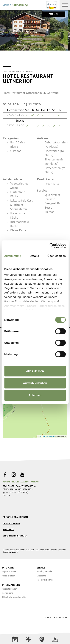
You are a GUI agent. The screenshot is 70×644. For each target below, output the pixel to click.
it (48, 616)
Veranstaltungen (10, 588)
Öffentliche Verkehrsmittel (14, 596)
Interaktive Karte (45, 579)
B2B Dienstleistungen (15, 535)
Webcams (41, 575)
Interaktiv (8, 567)
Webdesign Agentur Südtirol (7, 617)
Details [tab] (34, 256)
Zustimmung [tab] (13, 256)
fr (66, 616)
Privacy (54, 549)
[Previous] (5, 58)
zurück (50, 14)
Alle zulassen (35, 371)
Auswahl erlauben (35, 383)
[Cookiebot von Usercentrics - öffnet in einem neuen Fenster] (50, 246)
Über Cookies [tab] (57, 256)
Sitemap (63, 549)
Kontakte (8, 528)
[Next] (65, 58)
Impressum (44, 549)
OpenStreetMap (48, 435)
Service (41, 567)
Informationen (11, 584)
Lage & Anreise (9, 570)
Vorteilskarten (8, 575)
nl (60, 616)
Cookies (34, 549)
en (54, 616)
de (43, 616)
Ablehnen (35, 395)
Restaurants (8, 592)
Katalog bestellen (45, 570)
